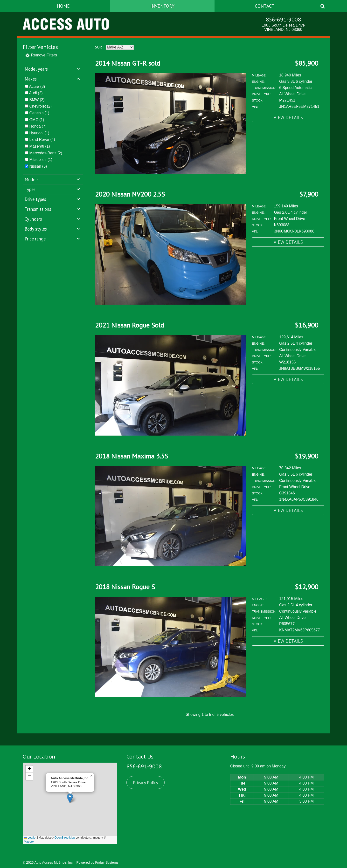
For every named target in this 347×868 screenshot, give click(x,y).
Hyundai (36, 133)
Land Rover (39, 140)
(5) (38, 166)
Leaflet (30, 838)
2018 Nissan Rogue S (125, 587)
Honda (35, 126)
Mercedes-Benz (43, 153)
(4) (42, 140)
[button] (70, 798)
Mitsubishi (38, 160)
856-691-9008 (283, 19)
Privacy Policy (146, 783)
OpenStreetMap (65, 838)
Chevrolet (37, 106)
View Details (288, 117)
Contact (265, 6)
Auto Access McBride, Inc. (54, 862)
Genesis (36, 113)
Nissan (35, 166)
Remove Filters (41, 55)
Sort (100, 47)
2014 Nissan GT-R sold (128, 63)
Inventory (162, 6)
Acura (34, 86)
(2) (36, 93)
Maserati (37, 146)
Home (63, 6)
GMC (34, 120)
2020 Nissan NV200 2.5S (130, 194)
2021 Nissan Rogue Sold (129, 325)
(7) (38, 126)
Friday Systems (107, 862)
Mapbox (29, 842)
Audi (33, 93)
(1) (39, 113)
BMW (34, 100)
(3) (37, 86)
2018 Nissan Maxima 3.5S (132, 456)
